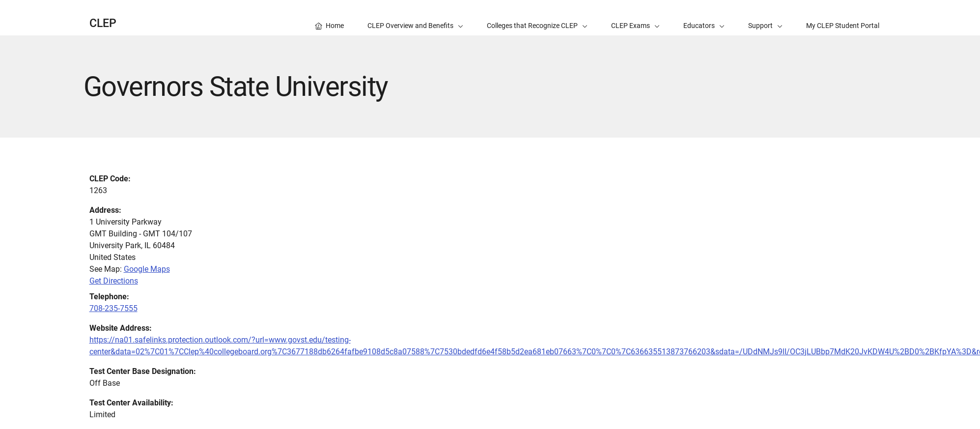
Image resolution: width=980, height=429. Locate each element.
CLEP (103, 23)
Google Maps (147, 269)
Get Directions (114, 281)
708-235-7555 (113, 308)
